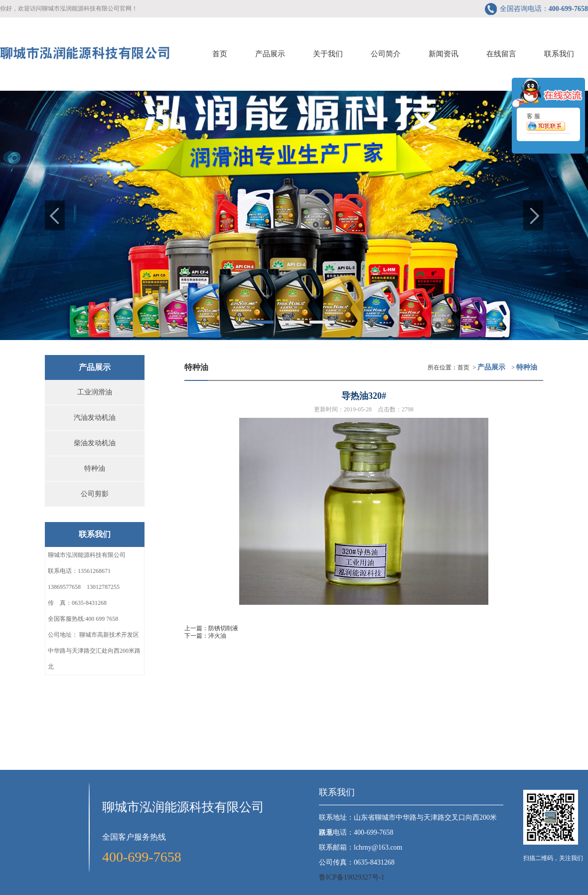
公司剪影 (95, 494)
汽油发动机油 (95, 418)
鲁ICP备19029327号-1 (352, 877)
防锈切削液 (223, 628)
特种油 (95, 468)
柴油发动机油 (95, 443)
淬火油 (217, 636)
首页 (463, 367)
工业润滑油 (95, 392)
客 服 (546, 127)
